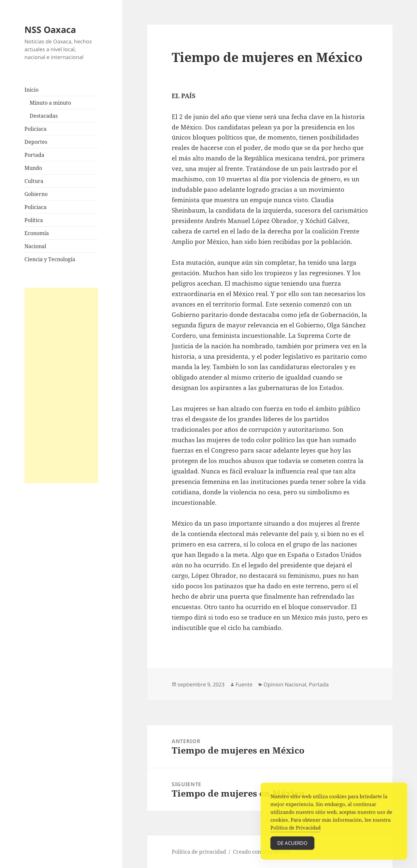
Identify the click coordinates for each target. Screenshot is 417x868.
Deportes (36, 142)
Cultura (34, 181)
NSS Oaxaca (50, 30)
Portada (34, 155)
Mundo (33, 168)
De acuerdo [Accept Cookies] (292, 846)
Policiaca (36, 129)
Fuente (244, 684)
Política (34, 220)
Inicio (31, 90)
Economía (37, 233)
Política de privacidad (199, 852)
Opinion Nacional (285, 684)
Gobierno (36, 194)
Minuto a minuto (50, 103)
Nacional (35, 246)
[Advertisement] (61, 385)
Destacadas (44, 116)
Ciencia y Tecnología (50, 259)
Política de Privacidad (295, 831)
